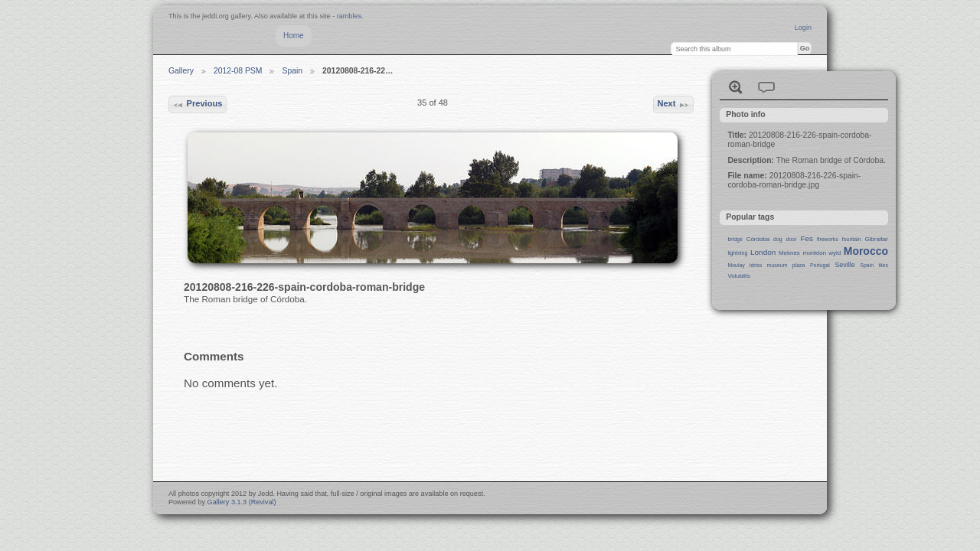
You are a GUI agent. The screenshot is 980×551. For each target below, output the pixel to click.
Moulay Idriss (745, 265)
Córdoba (758, 239)
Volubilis (738, 276)
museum (777, 265)
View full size (736, 87)
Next (673, 105)
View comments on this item (766, 87)
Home (294, 36)
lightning (737, 253)
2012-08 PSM (238, 71)
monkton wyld (822, 253)
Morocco (866, 251)
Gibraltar (876, 239)
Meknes (789, 253)
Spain (292, 71)
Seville (844, 265)
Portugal (820, 265)
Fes (807, 238)
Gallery (181, 71)
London (763, 252)
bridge (735, 239)
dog (778, 239)
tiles (884, 265)
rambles (349, 16)
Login (803, 28)
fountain (852, 239)
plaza (799, 265)
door (792, 239)
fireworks (828, 239)
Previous (197, 105)
